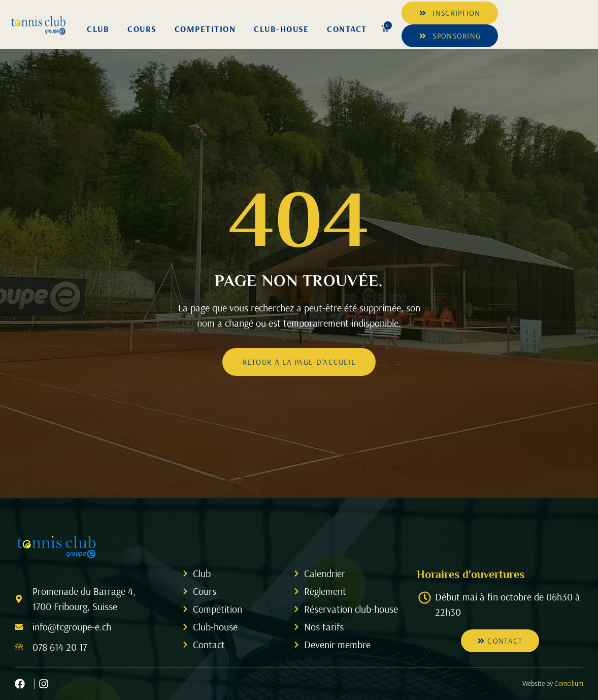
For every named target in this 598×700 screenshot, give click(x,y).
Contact (347, 29)
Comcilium (569, 683)
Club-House (281, 29)
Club (98, 29)
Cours (142, 29)
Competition (205, 29)
